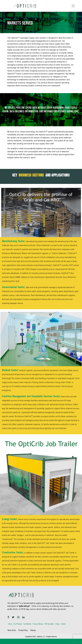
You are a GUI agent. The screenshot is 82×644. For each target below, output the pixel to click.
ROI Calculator (49, 624)
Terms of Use (12, 630)
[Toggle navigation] (73, 6)
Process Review (38, 624)
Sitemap (33, 630)
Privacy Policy (23, 630)
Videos (57, 624)
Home (10, 624)
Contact (63, 624)
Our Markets (27, 624)
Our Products (18, 624)
